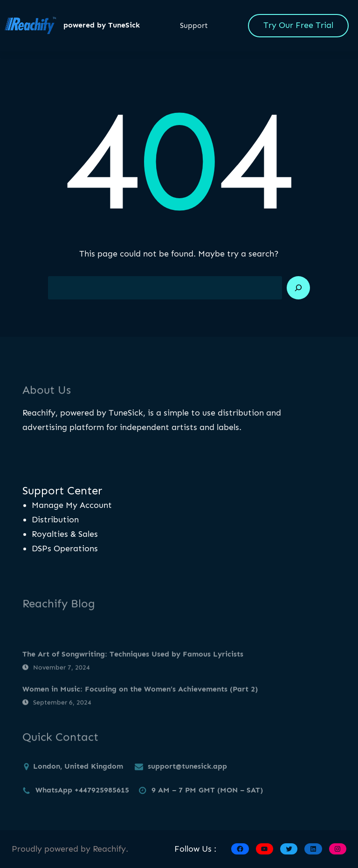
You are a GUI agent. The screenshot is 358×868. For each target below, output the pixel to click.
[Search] (298, 288)
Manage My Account (72, 505)
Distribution (55, 520)
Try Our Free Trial (298, 25)
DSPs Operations (65, 549)
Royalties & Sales (65, 534)
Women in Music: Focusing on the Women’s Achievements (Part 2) (140, 701)
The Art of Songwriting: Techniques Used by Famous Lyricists (133, 666)
